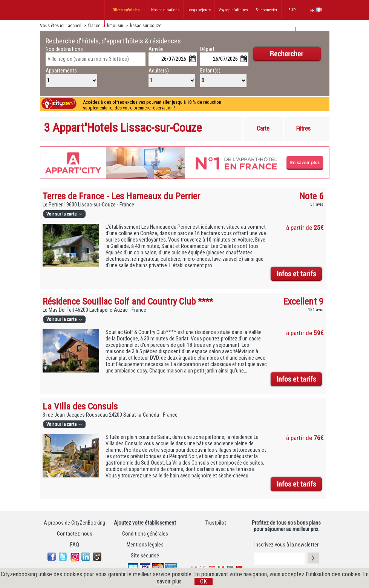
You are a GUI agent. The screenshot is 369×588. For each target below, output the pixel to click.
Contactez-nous (75, 534)
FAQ (75, 545)
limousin (116, 25)
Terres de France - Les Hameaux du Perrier (121, 196)
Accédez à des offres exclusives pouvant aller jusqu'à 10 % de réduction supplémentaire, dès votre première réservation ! (152, 105)
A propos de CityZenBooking (74, 523)
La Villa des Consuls (80, 406)
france (94, 25)
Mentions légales (145, 545)
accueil (75, 25)
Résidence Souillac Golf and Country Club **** (128, 301)
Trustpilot (216, 523)
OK (204, 581)
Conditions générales (145, 534)
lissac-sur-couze (146, 25)
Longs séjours (199, 10)
